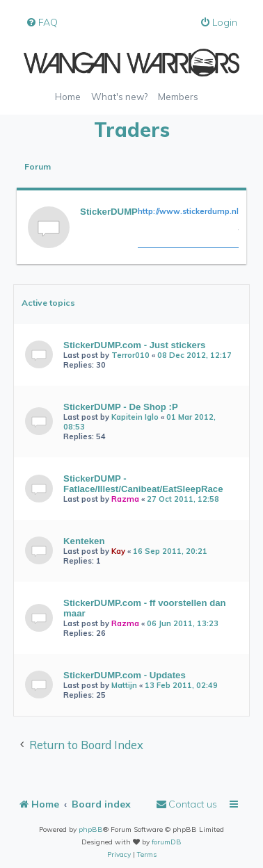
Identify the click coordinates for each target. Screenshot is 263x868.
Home (68, 97)
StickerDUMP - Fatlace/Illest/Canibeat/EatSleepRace (143, 484)
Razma (125, 499)
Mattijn (124, 685)
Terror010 (130, 355)
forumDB (167, 842)
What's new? (119, 97)
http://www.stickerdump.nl (188, 211)
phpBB (91, 829)
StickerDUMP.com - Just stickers (134, 345)
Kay (118, 551)
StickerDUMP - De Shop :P (121, 407)
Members (178, 97)
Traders (132, 130)
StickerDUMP (109, 212)
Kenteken (84, 541)
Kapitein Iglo (135, 417)
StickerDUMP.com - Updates (125, 675)
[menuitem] (42, 23)
